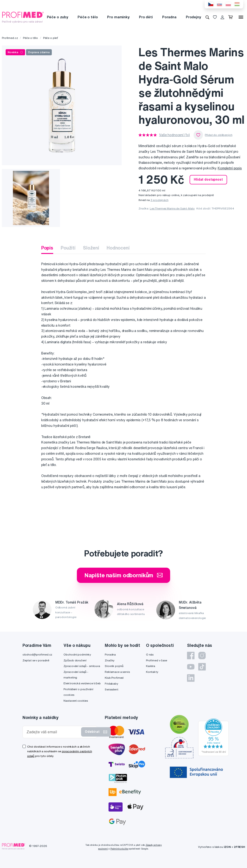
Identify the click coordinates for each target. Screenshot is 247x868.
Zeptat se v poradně (36, 660)
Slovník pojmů (114, 666)
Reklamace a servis (117, 672)
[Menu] (241, 17)
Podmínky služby (119, 849)
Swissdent (112, 689)
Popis (47, 248)
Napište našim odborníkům (124, 575)
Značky (110, 660)
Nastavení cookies (76, 701)
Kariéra (151, 666)
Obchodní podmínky (77, 654)
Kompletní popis (230, 168)
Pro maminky (118, 17)
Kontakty (152, 672)
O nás (150, 654)
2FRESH (240, 847)
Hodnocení (118, 248)
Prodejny (193, 17)
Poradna (169, 17)
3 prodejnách (159, 200)
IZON (227, 847)
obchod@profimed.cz (37, 654)
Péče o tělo (88, 17)
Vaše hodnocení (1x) (174, 135)
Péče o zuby (58, 17)
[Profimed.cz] (23, 17)
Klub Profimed (114, 678)
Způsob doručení (75, 660)
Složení (91, 248)
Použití (68, 248)
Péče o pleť (51, 38)
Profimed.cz (10, 38)
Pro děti (146, 17)
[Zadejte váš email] (53, 732)
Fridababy (111, 684)
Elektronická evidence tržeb (82, 683)
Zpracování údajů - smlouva (82, 666)
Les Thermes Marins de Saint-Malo (172, 208)
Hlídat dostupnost (208, 179)
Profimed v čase (157, 660)
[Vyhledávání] (207, 17)
